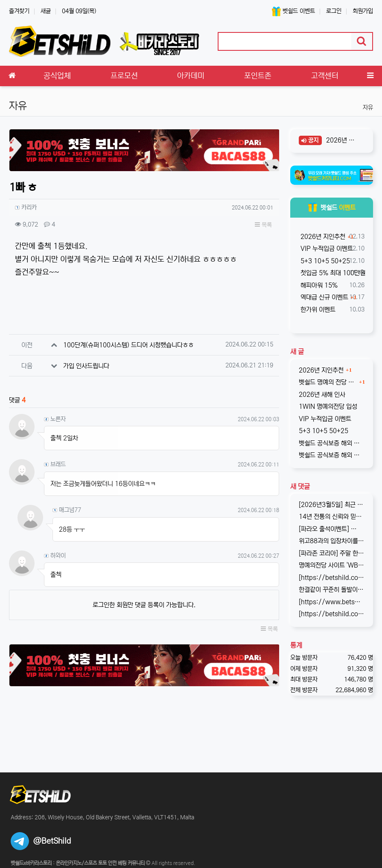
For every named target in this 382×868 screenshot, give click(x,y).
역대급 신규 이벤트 (324, 297)
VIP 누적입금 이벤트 (326, 249)
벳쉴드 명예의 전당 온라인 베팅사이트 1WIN (328, 382)
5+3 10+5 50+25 (324, 261)
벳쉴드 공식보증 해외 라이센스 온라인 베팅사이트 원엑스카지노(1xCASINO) (332, 455)
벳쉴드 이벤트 (293, 11)
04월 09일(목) (79, 11)
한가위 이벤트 (317, 310)
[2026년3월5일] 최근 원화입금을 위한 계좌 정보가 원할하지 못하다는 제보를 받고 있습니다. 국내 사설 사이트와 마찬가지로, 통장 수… (332, 505)
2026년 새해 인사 (342, 140)
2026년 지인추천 (322, 237)
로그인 (334, 11)
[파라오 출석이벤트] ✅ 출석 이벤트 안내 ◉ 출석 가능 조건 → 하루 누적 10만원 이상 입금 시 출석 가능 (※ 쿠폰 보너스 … (332, 529)
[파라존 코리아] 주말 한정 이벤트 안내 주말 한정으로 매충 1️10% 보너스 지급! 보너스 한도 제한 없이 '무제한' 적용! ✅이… (332, 553)
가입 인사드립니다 (86, 366)
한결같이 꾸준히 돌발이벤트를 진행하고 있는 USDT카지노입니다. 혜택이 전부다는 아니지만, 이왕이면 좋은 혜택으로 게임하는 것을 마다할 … (332, 590)
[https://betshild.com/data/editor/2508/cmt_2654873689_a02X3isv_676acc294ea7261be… (332, 614)
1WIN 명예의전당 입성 (328, 406)
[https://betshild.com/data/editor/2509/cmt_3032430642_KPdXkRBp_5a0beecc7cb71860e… (332, 578)
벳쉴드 (332, 208)
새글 (46, 11)
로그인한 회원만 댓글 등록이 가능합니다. (144, 605)
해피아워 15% (318, 285)
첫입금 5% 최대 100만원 (332, 273)
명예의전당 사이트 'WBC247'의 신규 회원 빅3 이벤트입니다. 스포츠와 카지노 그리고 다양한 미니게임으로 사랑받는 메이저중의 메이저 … (332, 565)
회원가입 (363, 11)
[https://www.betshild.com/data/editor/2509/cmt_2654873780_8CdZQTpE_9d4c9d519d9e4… (332, 602)
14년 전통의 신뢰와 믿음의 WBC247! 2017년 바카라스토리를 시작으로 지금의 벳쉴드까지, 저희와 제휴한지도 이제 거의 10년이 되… (332, 517)
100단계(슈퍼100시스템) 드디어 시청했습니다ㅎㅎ (128, 345)
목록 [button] (263, 225)
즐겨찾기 (19, 11)
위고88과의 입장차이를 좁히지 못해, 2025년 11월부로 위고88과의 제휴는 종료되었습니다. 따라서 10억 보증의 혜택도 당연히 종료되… (332, 541)
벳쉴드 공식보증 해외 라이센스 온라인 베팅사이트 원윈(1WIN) (332, 443)
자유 (368, 108)
